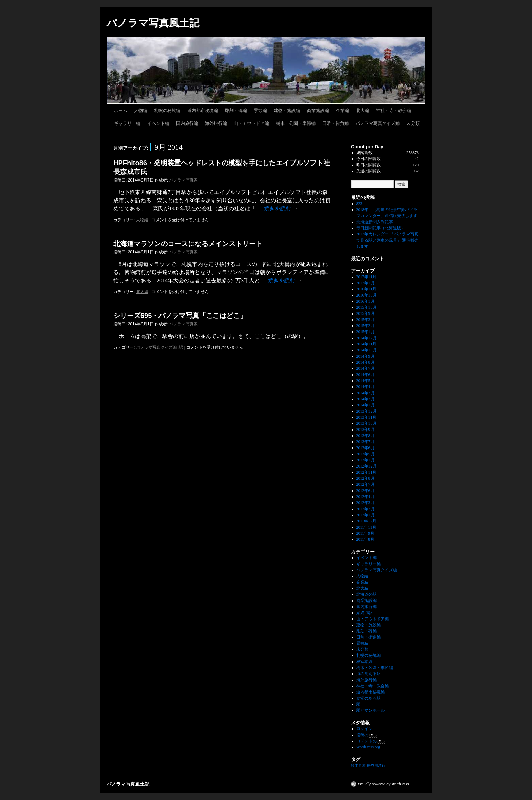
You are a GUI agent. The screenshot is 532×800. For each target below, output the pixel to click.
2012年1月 (365, 515)
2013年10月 (366, 423)
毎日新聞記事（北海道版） (381, 228)
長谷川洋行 (376, 766)
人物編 (141, 110)
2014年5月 (365, 381)
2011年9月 (365, 533)
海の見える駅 (368, 674)
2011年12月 (366, 521)
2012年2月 (365, 509)
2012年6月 (365, 491)
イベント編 (158, 123)
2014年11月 (366, 344)
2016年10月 (366, 295)
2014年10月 (366, 350)
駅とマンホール (370, 710)
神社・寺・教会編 (394, 110)
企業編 (343, 110)
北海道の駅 (366, 594)
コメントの (370, 741)
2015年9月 (365, 313)
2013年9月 (365, 430)
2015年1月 (365, 332)
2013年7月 (365, 442)
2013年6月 (365, 448)
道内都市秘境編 (203, 110)
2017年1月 (365, 283)
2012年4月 (365, 497)
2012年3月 (365, 503)
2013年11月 (366, 417)
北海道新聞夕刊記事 (377, 222)
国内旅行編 (187, 123)
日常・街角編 (336, 123)
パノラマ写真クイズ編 (378, 123)
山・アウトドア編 (251, 123)
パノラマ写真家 (184, 180)
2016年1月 (365, 301)
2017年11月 (366, 277)
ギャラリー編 (127, 123)
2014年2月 (365, 399)
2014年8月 (365, 362)
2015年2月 (365, 326)
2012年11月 (366, 472)
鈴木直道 (358, 766)
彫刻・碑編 (236, 110)
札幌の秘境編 (167, 110)
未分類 (413, 123)
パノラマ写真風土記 (153, 23)
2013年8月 (365, 436)
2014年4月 (365, 387)
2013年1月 (365, 460)
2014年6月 (365, 375)
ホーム (121, 110)
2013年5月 (365, 454)
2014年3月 (365, 393)
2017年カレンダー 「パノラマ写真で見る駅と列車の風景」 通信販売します (387, 240)
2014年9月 (365, 356)
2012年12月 (366, 466)
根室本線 (364, 662)
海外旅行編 (216, 123)
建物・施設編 (287, 110)
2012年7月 (365, 484)
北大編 (363, 110)
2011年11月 (366, 527)
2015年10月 (366, 307)
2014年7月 (365, 368)
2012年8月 (365, 478)
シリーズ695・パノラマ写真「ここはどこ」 (180, 316)
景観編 (260, 110)
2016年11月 (366, 289)
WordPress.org (368, 747)
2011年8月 (365, 539)
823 (359, 204)
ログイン (364, 729)
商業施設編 (318, 110)
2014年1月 (365, 405)
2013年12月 (366, 411)
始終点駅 (364, 613)
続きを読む (281, 208)
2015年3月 (365, 320)
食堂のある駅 (368, 698)
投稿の (366, 735)
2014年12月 (366, 338)
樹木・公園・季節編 (296, 123)
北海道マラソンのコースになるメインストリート (188, 244)
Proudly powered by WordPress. (384, 784)
